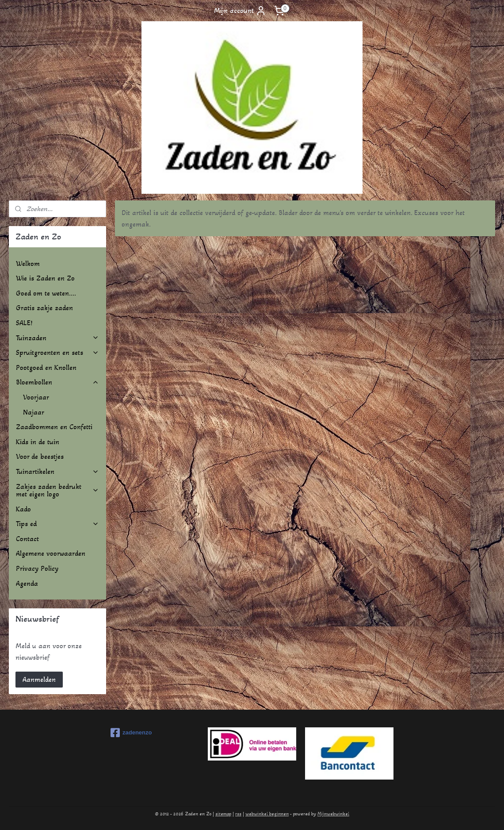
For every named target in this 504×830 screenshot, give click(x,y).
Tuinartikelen (57, 471)
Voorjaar (36, 397)
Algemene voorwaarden (51, 553)
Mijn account (240, 11)
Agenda (27, 583)
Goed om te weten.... (46, 293)
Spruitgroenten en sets (57, 352)
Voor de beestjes (40, 456)
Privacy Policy (37, 568)
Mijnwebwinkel (333, 814)
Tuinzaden (57, 338)
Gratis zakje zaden (44, 308)
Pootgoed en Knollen (46, 367)
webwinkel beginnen (267, 814)
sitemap (223, 814)
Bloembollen (57, 382)
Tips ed (57, 524)
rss (238, 814)
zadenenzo (131, 733)
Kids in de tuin (38, 442)
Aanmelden (39, 679)
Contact (27, 539)
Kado (23, 509)
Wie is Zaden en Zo (45, 278)
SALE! (24, 323)
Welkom (28, 263)
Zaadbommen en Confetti (54, 427)
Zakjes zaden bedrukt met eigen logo (57, 490)
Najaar (34, 412)
